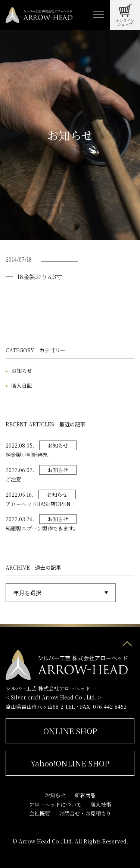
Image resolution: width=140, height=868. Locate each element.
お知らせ (22, 371)
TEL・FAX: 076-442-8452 (96, 707)
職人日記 (22, 385)
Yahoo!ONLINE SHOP (70, 763)
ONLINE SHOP (70, 731)
